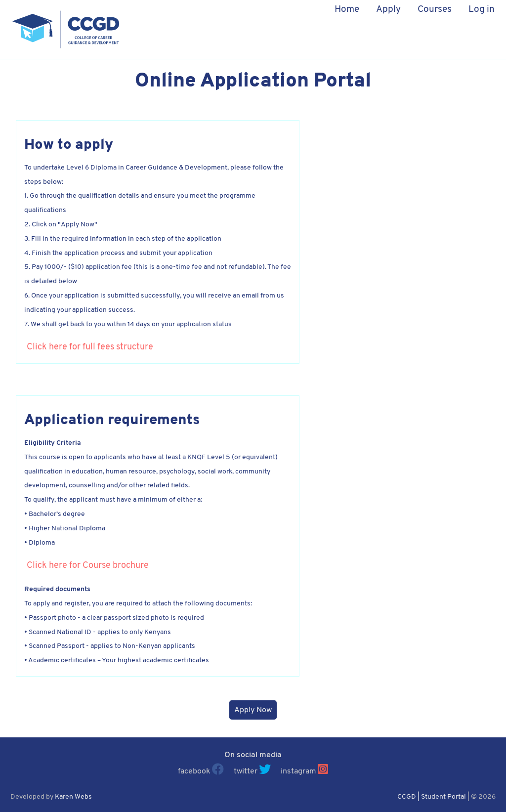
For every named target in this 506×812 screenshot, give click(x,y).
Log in (482, 10)
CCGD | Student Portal (432, 797)
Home (347, 10)
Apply (388, 10)
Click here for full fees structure (90, 347)
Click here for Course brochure (88, 566)
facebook (194, 771)
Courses (435, 10)
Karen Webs (73, 797)
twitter (246, 771)
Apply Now (253, 710)
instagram (298, 771)
